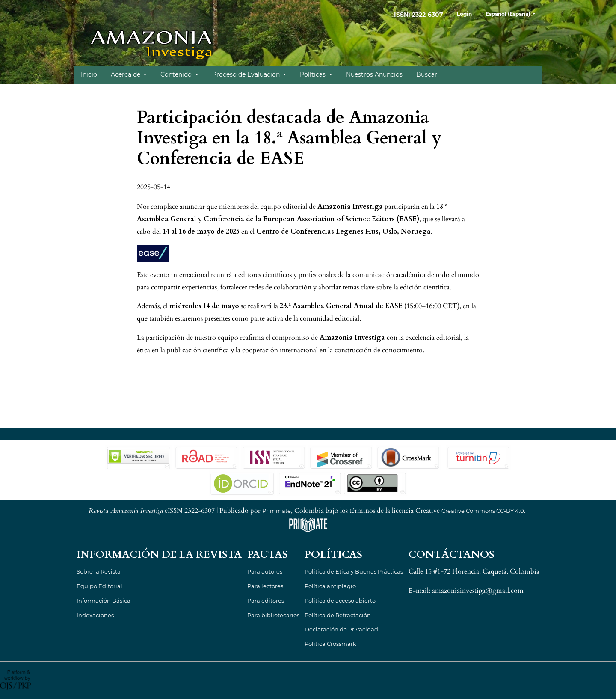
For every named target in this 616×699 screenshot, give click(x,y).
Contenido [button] (177, 74)
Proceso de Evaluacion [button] (247, 74)
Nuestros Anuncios (374, 74)
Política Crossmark (330, 644)
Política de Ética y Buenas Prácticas (354, 571)
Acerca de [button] (126, 74)
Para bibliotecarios (273, 615)
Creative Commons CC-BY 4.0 (483, 511)
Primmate (277, 511)
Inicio (89, 74)
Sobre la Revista (99, 571)
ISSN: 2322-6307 (419, 15)
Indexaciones (95, 615)
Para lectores (265, 586)
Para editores (266, 601)
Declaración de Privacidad (341, 629)
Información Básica (104, 601)
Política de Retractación (338, 615)
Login (464, 14)
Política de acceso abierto (340, 601)
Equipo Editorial (99, 586)
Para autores (265, 571)
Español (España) (514, 13)
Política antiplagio (330, 586)
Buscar (427, 74)
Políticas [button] (314, 74)
